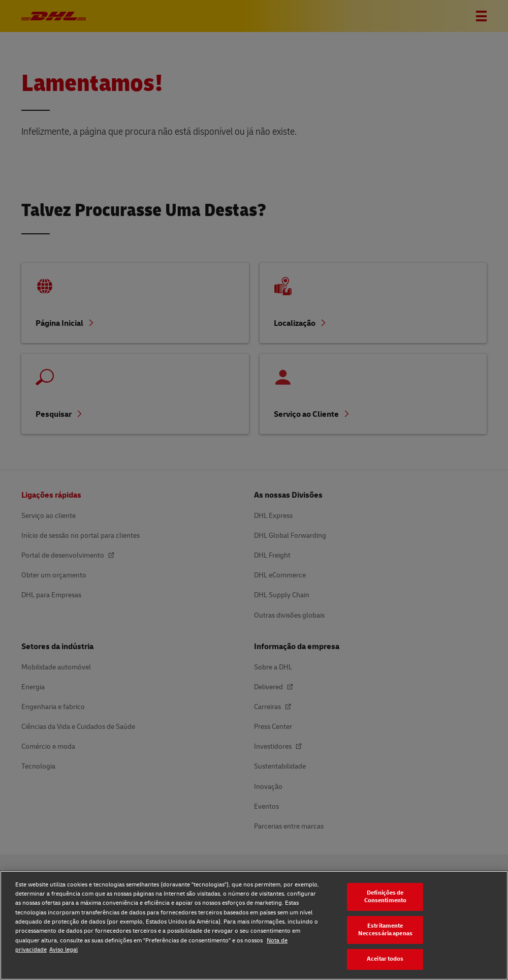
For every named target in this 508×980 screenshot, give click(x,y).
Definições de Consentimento (386, 897)
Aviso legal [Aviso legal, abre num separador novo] (63, 950)
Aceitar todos (385, 959)
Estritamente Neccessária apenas (385, 930)
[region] (254, 925)
